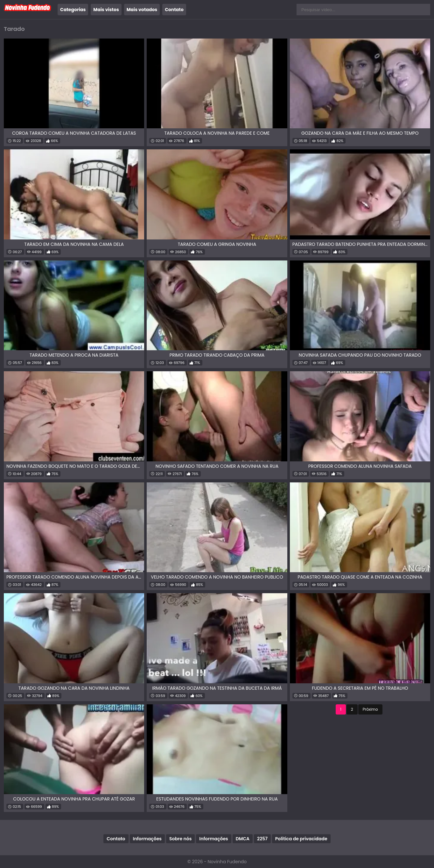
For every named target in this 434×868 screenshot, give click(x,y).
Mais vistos (106, 10)
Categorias (73, 10)
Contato (174, 10)
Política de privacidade (301, 839)
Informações (147, 839)
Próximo (370, 709)
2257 (262, 839)
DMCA (243, 839)
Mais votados (142, 10)
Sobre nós (180, 839)
